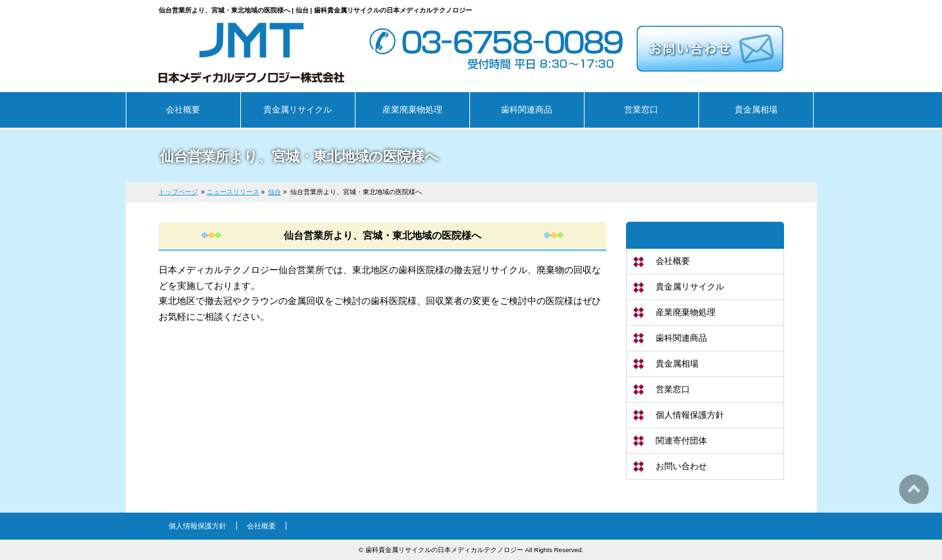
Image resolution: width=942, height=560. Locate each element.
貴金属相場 (677, 364)
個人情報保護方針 (690, 415)
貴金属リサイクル (690, 287)
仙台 (275, 192)
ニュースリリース (233, 192)
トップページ (178, 192)
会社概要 (673, 261)
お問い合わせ (681, 466)
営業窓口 (673, 389)
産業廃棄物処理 (686, 312)
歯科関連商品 (681, 338)
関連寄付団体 (681, 441)
